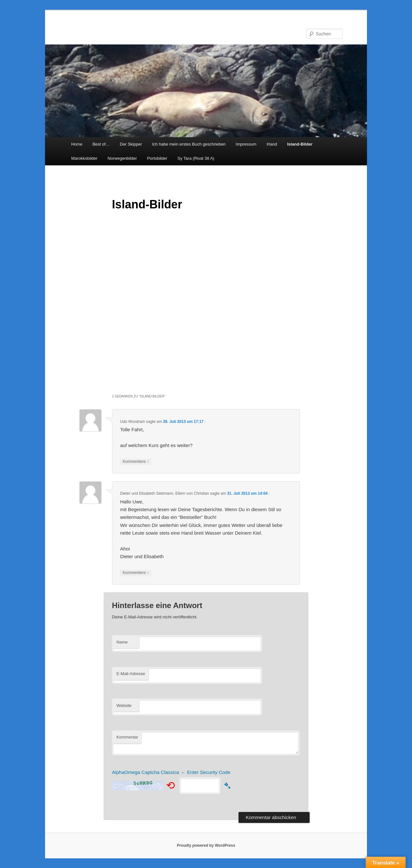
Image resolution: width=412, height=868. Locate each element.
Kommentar (127, 737)
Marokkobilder (84, 158)
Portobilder (157, 158)
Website (124, 706)
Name (122, 642)
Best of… (101, 144)
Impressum (246, 144)
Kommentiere (136, 462)
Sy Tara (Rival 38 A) (196, 158)
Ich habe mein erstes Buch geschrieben (189, 144)
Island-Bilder (300, 144)
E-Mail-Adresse (131, 674)
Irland (272, 144)
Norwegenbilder (122, 158)
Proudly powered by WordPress (206, 845)
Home (77, 144)
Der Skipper (131, 144)
